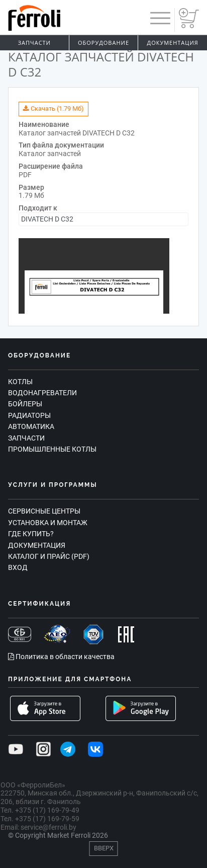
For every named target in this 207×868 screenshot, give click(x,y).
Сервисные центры (44, 511)
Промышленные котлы (52, 449)
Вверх (104, 848)
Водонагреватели (42, 393)
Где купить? (31, 534)
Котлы (20, 382)
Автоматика (31, 426)
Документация (37, 545)
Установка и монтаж (48, 523)
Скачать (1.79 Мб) (54, 109)
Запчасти (34, 43)
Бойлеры (25, 404)
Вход (18, 567)
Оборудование (103, 43)
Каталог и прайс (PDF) (49, 556)
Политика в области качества (61, 657)
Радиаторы (29, 415)
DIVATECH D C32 (47, 219)
